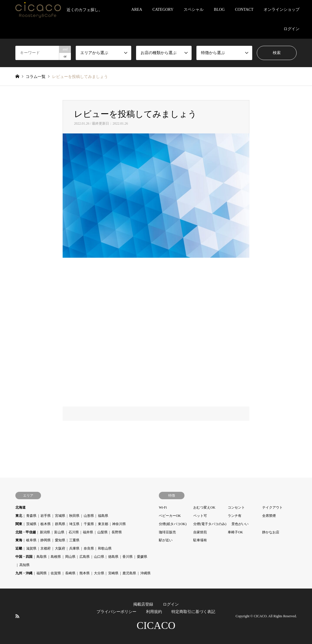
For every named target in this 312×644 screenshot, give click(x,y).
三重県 (74, 540)
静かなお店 (271, 532)
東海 (19, 540)
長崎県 (70, 573)
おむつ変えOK (204, 507)
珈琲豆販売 (167, 532)
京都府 (46, 548)
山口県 (99, 557)
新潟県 (45, 532)
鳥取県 (42, 557)
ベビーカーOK (170, 516)
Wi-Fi (163, 507)
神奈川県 (119, 524)
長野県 (117, 532)
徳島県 (113, 557)
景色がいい (240, 524)
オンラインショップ (282, 10)
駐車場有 (200, 540)
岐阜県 (31, 540)
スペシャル (194, 10)
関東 (19, 524)
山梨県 (102, 532)
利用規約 (154, 612)
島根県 (56, 557)
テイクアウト (272, 507)
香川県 (128, 557)
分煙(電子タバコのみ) (210, 524)
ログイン (292, 29)
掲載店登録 (143, 604)
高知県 (24, 565)
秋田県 (74, 516)
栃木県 (46, 524)
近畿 (19, 548)
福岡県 (42, 573)
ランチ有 (235, 516)
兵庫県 (74, 548)
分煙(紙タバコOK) (173, 524)
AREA (137, 10)
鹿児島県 (129, 573)
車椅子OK (235, 532)
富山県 (59, 532)
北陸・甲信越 (26, 532)
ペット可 (200, 516)
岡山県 (70, 557)
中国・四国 (24, 557)
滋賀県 (31, 548)
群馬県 (60, 524)
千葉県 (89, 524)
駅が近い (166, 540)
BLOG (219, 10)
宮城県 (60, 516)
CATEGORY (163, 10)
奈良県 (89, 548)
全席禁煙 (269, 516)
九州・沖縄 (24, 573)
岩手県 (46, 516)
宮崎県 (113, 573)
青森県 (31, 516)
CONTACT (244, 10)
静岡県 (46, 540)
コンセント (236, 507)
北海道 (20, 507)
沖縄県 (145, 573)
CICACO (156, 626)
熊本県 (85, 573)
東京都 (103, 524)
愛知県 (60, 540)
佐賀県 (56, 573)
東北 (19, 516)
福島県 (103, 516)
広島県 (85, 557)
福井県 (88, 532)
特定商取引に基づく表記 (193, 612)
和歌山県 (105, 548)
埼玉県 (74, 524)
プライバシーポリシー (116, 612)
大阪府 (60, 548)
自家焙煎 (200, 532)
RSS (17, 616)
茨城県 (31, 524)
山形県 (89, 516)
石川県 (74, 532)
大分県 (99, 573)
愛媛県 (142, 557)
